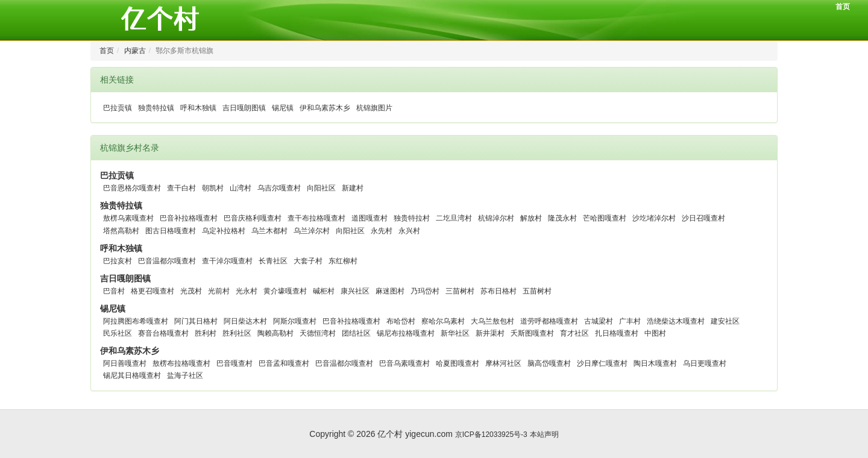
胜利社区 (237, 333)
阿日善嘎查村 (125, 363)
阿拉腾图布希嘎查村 (136, 321)
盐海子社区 (185, 375)
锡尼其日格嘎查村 (132, 375)
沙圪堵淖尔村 (654, 218)
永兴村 (409, 231)
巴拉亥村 (118, 261)
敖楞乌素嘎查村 (128, 218)
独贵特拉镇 (156, 108)
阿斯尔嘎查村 (295, 321)
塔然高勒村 (121, 231)
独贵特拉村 (412, 218)
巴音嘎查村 (234, 363)
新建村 (353, 188)
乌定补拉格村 (224, 231)
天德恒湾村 (318, 333)
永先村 (382, 231)
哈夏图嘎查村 (458, 363)
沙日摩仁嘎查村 (602, 363)
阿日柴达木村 (245, 321)
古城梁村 (599, 321)
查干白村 (181, 188)
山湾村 (241, 188)
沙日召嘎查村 (703, 218)
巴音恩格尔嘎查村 (132, 188)
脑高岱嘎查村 (549, 363)
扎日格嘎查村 (617, 333)
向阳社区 (321, 188)
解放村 (531, 218)
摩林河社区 (503, 363)
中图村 (655, 333)
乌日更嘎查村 (705, 363)
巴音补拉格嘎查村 (189, 218)
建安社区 (725, 321)
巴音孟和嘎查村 (284, 363)
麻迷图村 (390, 291)
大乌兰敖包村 (492, 321)
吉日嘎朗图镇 (244, 108)
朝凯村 (213, 188)
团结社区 (356, 333)
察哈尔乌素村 (443, 321)
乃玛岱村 (425, 291)
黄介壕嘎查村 (285, 291)
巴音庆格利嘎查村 (253, 218)
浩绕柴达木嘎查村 (676, 321)
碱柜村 (324, 291)
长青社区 (273, 261)
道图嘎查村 (370, 218)
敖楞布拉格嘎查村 (181, 363)
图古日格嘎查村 (171, 231)
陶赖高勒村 (275, 333)
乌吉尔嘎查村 (279, 188)
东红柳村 (343, 261)
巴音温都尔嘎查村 (167, 261)
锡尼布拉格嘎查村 (406, 333)
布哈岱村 (401, 321)
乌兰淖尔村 (312, 231)
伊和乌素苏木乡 (325, 108)
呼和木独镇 (198, 108)
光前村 (219, 291)
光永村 (247, 291)
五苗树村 (537, 291)
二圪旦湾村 (454, 218)
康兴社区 (355, 291)
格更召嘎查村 (153, 291)
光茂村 (191, 291)
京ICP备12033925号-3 (491, 434)
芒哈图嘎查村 (605, 218)
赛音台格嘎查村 (163, 333)
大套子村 (308, 261)
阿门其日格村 (196, 321)
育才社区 (574, 333)
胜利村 (206, 333)
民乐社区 (118, 333)
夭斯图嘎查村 (532, 333)
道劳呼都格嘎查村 (549, 321)
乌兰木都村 (269, 231)
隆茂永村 (562, 218)
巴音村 (114, 291)
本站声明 (544, 434)
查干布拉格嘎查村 (316, 218)
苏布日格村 (498, 291)
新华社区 (455, 333)
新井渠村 (490, 333)
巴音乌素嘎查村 (404, 363)
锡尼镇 (283, 108)
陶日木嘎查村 (655, 363)
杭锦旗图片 (374, 108)
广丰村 (630, 321)
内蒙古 (135, 51)
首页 (843, 7)
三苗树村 (460, 291)
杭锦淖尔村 (496, 218)
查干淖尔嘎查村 (227, 261)
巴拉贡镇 (118, 108)
